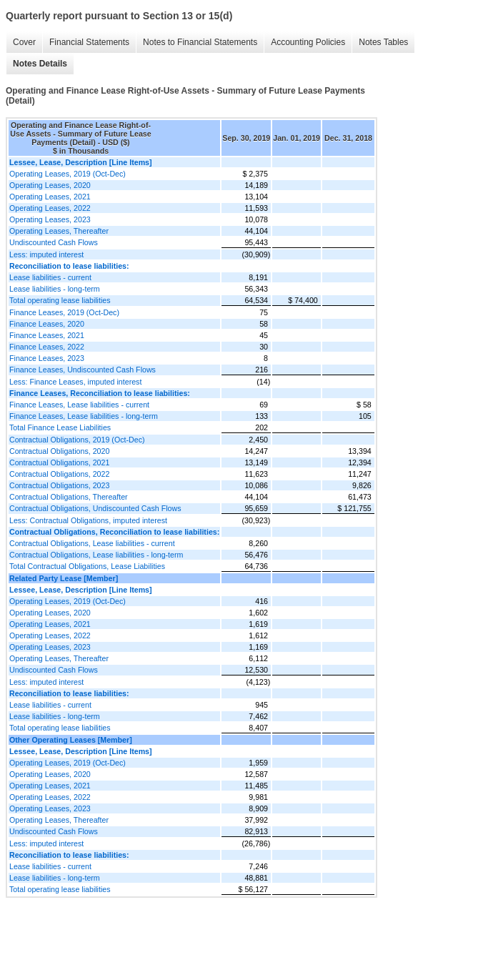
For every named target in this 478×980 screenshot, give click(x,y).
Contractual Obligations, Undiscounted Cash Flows (95, 508)
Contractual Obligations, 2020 (59, 451)
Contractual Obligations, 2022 (59, 474)
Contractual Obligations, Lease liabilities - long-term (96, 555)
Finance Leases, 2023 (47, 358)
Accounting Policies (308, 42)
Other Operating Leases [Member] (71, 740)
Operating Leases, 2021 (50, 197)
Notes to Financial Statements (200, 42)
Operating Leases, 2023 (50, 219)
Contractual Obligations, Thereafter (69, 497)
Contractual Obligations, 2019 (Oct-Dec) (77, 440)
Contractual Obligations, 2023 (59, 485)
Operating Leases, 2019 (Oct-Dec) (68, 174)
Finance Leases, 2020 (47, 324)
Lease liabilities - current (50, 277)
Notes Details (40, 64)
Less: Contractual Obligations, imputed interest (88, 520)
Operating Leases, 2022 (50, 208)
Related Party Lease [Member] (64, 578)
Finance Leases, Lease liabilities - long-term (84, 416)
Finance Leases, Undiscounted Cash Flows (83, 370)
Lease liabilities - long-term (55, 289)
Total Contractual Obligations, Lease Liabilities (87, 566)
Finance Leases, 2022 (47, 347)
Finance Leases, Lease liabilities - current (79, 405)
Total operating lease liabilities (60, 300)
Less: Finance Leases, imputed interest (75, 382)
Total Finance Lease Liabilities (60, 427)
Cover (24, 42)
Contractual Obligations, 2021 (59, 462)
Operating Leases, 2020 (50, 185)
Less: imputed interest (46, 254)
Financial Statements (89, 42)
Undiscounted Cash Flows (54, 242)
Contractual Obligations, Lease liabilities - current (92, 543)
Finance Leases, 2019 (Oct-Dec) (64, 312)
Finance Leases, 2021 (47, 335)
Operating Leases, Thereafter (59, 231)
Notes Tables (383, 42)
